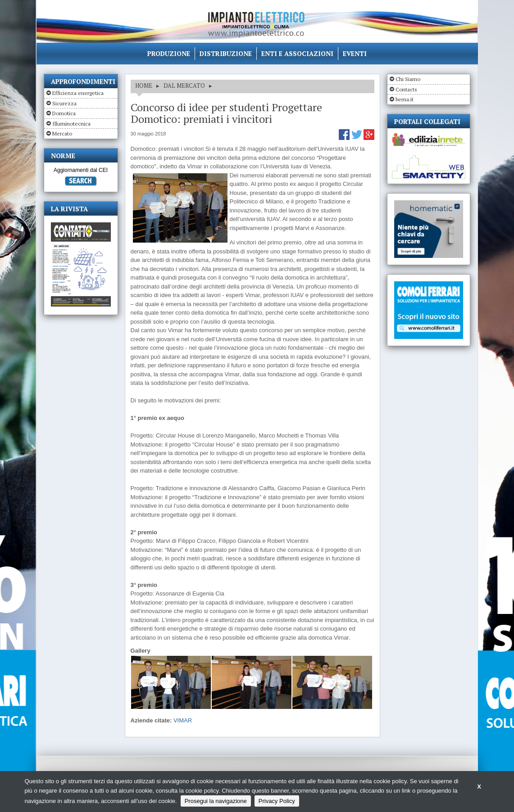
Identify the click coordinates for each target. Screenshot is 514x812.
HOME (144, 86)
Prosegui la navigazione (216, 801)
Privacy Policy (277, 801)
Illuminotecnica (71, 124)
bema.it (405, 99)
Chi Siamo (408, 79)
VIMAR (183, 720)
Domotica (64, 113)
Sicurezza (64, 103)
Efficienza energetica (78, 93)
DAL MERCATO (184, 86)
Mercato (62, 133)
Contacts (406, 89)
